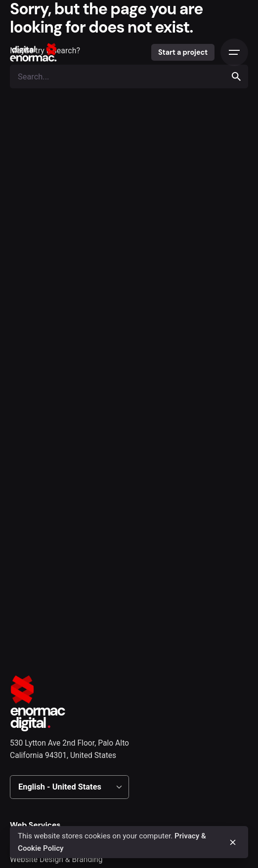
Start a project (183, 52)
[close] (233, 842)
